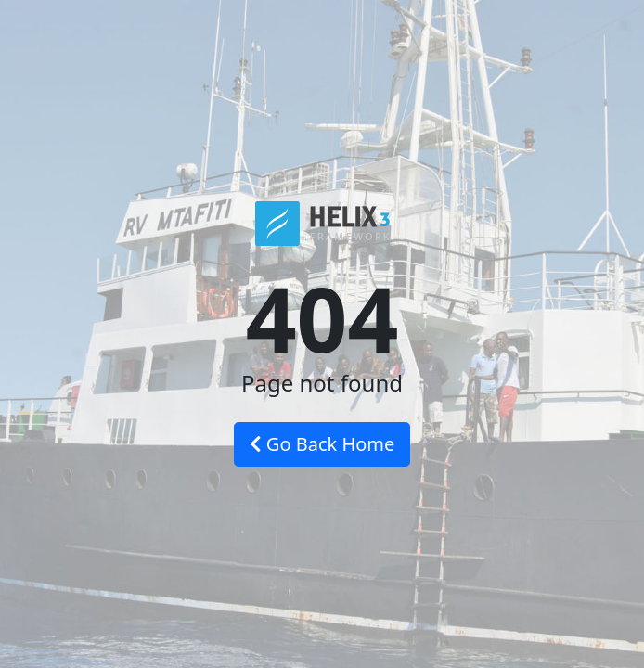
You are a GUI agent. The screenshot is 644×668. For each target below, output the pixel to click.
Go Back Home (322, 444)
